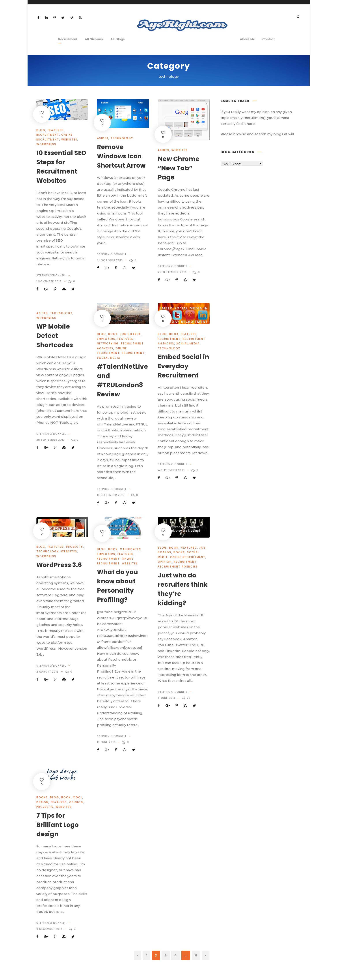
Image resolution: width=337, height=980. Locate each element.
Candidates (130, 549)
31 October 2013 (110, 260)
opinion (165, 562)
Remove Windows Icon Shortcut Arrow (121, 156)
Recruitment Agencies (178, 567)
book (113, 334)
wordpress (46, 144)
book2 (179, 552)
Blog (41, 130)
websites (69, 140)
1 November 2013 (49, 281)
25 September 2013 (172, 272)
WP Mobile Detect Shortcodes (55, 336)
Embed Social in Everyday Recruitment (183, 366)
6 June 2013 (167, 698)
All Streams (94, 39)
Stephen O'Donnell (51, 275)
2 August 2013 (47, 672)
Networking (108, 343)
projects (75, 547)
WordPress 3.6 (59, 565)
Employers (106, 339)
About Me (247, 39)
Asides (103, 138)
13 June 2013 (106, 742)
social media (109, 358)
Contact (268, 39)
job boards (130, 334)
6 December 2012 (49, 929)
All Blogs (118, 39)
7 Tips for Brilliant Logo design (58, 825)
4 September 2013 (171, 470)
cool (78, 797)
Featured (56, 130)
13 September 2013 (111, 495)
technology (122, 138)
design (42, 802)
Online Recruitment (188, 557)
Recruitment (68, 39)
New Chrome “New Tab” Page (179, 168)
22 (189, 698)
